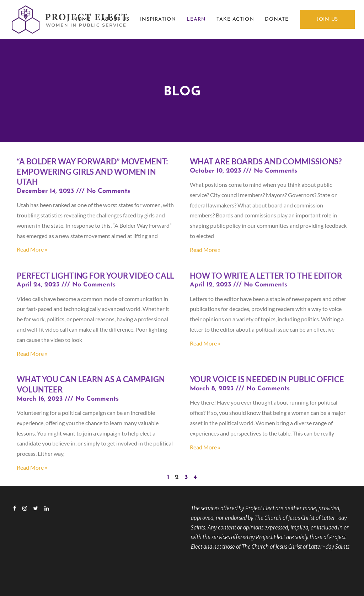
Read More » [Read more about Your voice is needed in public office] (205, 447)
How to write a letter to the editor (266, 276)
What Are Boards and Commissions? (266, 161)
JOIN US (327, 19)
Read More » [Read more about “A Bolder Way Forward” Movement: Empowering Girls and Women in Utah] (32, 249)
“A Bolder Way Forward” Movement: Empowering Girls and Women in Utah (92, 172)
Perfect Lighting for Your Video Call (95, 276)
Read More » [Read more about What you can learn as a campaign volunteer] (32, 467)
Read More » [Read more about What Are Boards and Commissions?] (205, 250)
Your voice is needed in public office (267, 379)
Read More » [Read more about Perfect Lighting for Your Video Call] (32, 354)
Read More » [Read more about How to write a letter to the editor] (205, 343)
